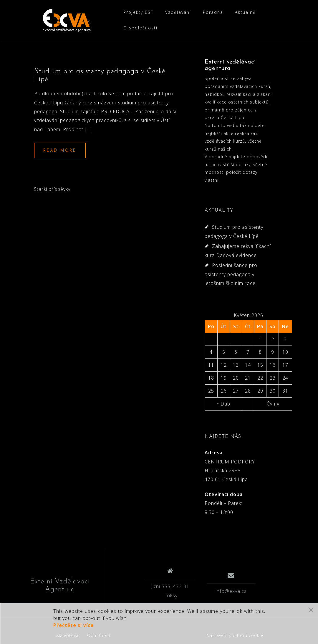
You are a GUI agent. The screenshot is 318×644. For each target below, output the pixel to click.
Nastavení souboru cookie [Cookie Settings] (235, 635)
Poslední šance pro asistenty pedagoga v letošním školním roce (231, 282)
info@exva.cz (231, 599)
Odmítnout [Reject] (99, 635)
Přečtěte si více (73, 625)
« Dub (223, 412)
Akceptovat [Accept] (68, 635)
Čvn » (273, 412)
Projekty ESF (138, 12)
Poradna (213, 12)
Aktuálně (245, 12)
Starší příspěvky (52, 197)
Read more (60, 158)
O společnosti (140, 28)
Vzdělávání (178, 12)
